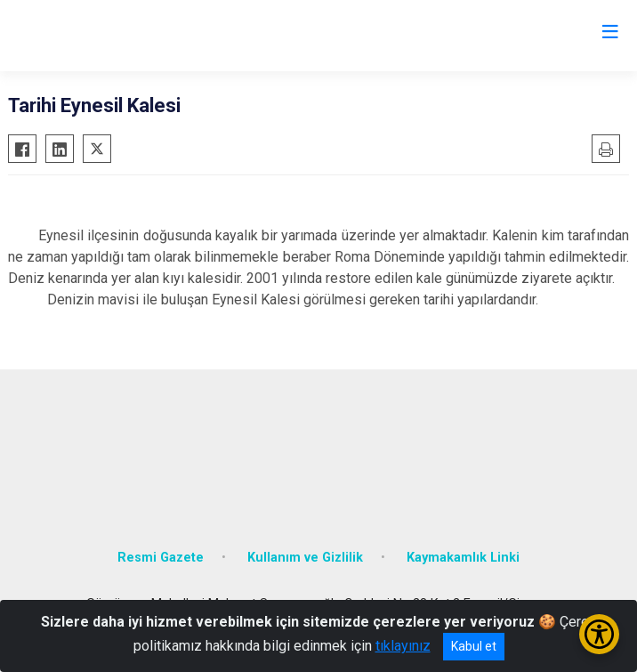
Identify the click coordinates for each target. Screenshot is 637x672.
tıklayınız (403, 646)
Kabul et (474, 646)
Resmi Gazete (161, 558)
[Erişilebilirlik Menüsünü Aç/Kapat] (599, 634)
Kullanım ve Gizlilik (305, 558)
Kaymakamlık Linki (463, 558)
